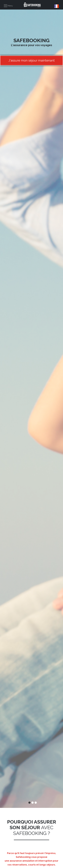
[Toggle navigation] (8, 6)
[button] (57, 6)
